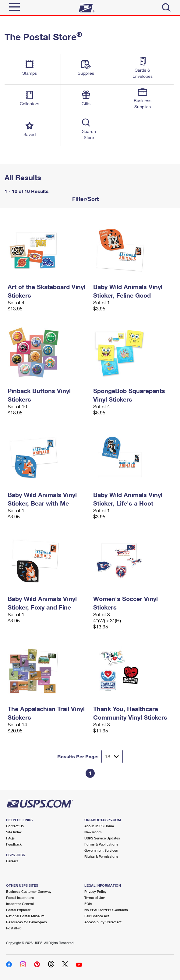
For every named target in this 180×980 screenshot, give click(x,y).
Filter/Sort (85, 199)
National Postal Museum (25, 916)
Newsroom (93, 832)
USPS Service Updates (102, 838)
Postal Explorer (18, 910)
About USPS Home (99, 826)
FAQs (10, 838)
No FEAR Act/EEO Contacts (106, 910)
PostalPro (14, 928)
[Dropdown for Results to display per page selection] (112, 756)
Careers (12, 861)
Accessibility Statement (103, 922)
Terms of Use (95, 898)
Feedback (14, 844)
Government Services (101, 850)
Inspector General (20, 904)
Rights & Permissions (101, 856)
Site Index (14, 832)
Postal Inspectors (20, 898)
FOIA (88, 904)
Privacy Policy (95, 891)
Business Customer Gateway (29, 891)
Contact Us (15, 826)
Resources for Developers (26, 922)
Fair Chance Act (97, 916)
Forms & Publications (101, 844)
